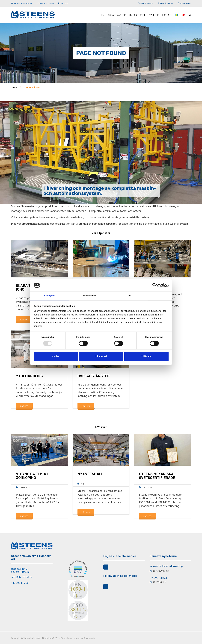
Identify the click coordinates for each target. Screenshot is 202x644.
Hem (102, 15)
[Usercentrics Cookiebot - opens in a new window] (155, 285)
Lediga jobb (186, 3)
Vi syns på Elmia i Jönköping (166, 566)
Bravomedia (89, 638)
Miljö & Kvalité (147, 3)
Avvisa (56, 356)
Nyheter (154, 15)
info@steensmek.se (23, 3)
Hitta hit (65, 3)
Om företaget (137, 15)
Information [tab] (89, 296)
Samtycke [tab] (50, 296)
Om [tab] (129, 296)
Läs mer (24, 320)
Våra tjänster (117, 15)
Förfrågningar (167, 3)
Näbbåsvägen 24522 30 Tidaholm (20, 570)
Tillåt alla (146, 356)
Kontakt (167, 15)
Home (14, 87)
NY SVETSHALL (159, 578)
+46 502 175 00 (47, 3)
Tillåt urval (101, 356)
